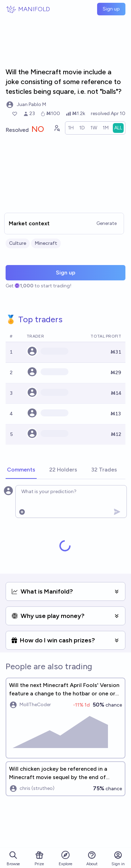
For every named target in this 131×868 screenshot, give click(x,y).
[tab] (21, 470)
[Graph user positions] (57, 128)
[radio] (71, 128)
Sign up (111, 9)
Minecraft (46, 243)
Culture (18, 243)
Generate (107, 223)
